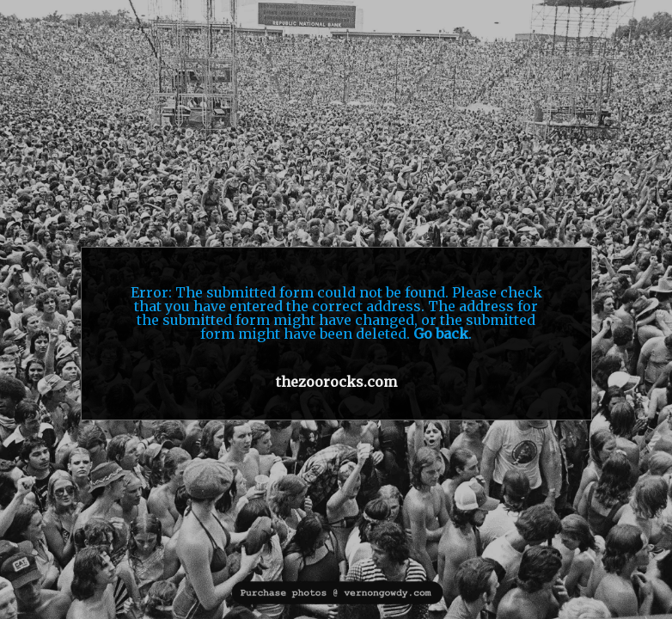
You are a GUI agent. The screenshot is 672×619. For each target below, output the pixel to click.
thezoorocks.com (336, 382)
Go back (441, 334)
